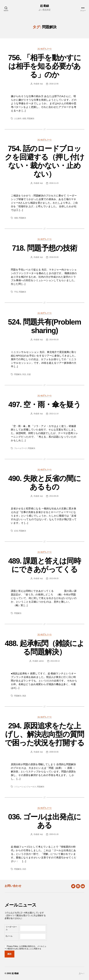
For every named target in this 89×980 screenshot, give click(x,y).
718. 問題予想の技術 (44, 248)
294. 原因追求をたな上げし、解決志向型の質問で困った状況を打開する (45, 734)
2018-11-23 (54, 183)
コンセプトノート (44, 49)
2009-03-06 (54, 752)
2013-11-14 (54, 414)
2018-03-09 (54, 257)
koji (41, 84)
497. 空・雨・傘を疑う (44, 405)
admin (41, 661)
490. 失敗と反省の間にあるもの (44, 483)
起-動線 (44, 6)
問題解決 (31, 119)
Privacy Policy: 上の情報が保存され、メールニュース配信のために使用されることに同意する (25, 947)
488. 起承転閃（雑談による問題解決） (44, 648)
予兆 (16, 292)
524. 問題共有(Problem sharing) (45, 326)
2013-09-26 (54, 496)
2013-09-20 (54, 578)
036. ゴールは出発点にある (44, 821)
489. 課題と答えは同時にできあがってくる (44, 565)
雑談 (24, 696)
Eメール (9, 936)
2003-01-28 (54, 834)
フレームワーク (21, 448)
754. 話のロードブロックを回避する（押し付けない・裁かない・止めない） (45, 161)
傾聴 (24, 119)
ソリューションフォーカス (25, 787)
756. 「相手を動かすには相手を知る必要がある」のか (44, 66)
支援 (29, 374)
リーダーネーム (11, 928)
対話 (24, 374)
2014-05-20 (54, 340)
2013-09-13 (55, 661)
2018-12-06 (54, 84)
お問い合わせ (13, 886)
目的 (24, 869)
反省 (16, 531)
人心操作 (18, 119)
